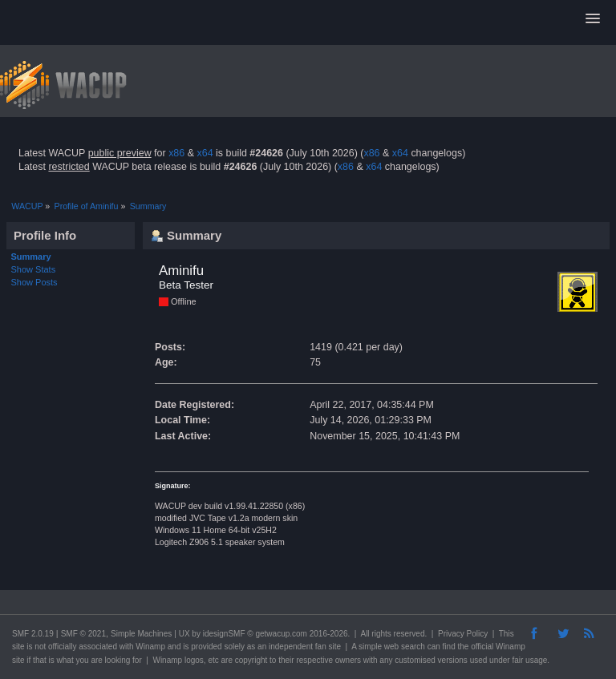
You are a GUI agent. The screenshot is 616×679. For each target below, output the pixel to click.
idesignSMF (224, 634)
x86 (176, 153)
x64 (205, 153)
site (18, 647)
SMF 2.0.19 (33, 634)
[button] (593, 19)
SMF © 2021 (83, 634)
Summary (31, 257)
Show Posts (34, 282)
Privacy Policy (463, 634)
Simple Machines (141, 634)
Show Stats (34, 269)
